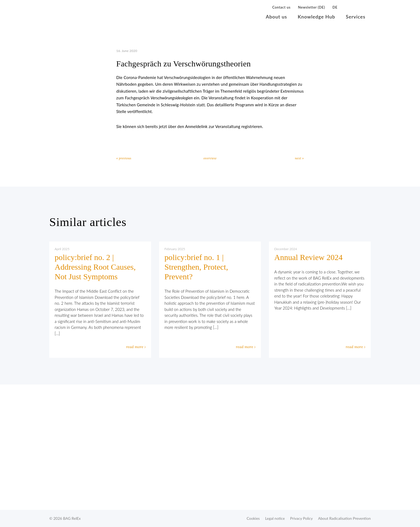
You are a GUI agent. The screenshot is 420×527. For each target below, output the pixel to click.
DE (335, 7)
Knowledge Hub (316, 17)
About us (276, 17)
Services (356, 17)
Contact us (281, 7)
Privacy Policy (301, 518)
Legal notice (275, 518)
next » (299, 158)
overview (210, 158)
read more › (136, 347)
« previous (124, 158)
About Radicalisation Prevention (344, 518)
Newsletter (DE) (311, 7)
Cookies (253, 518)
